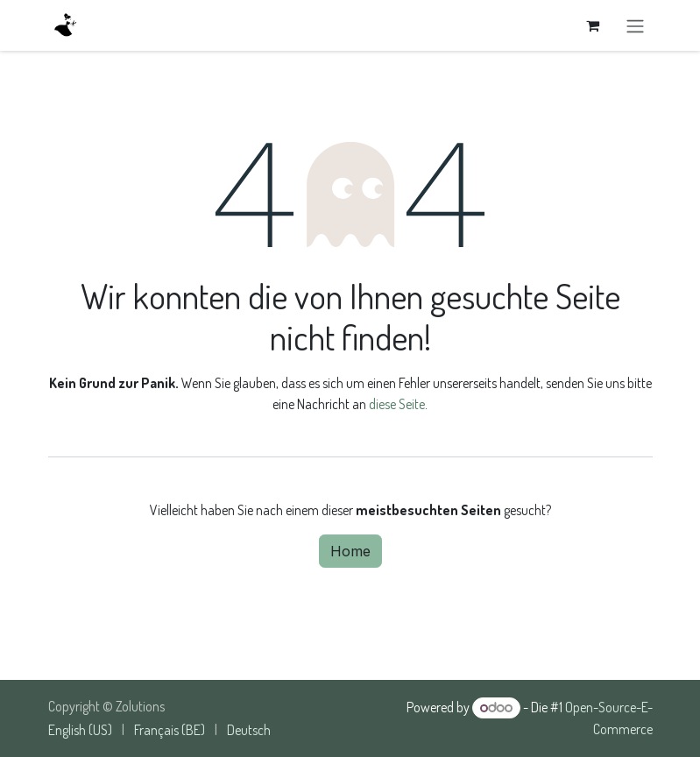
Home (350, 551)
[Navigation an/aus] (635, 25)
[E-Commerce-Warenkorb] (593, 25)
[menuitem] (80, 730)
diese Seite (397, 404)
